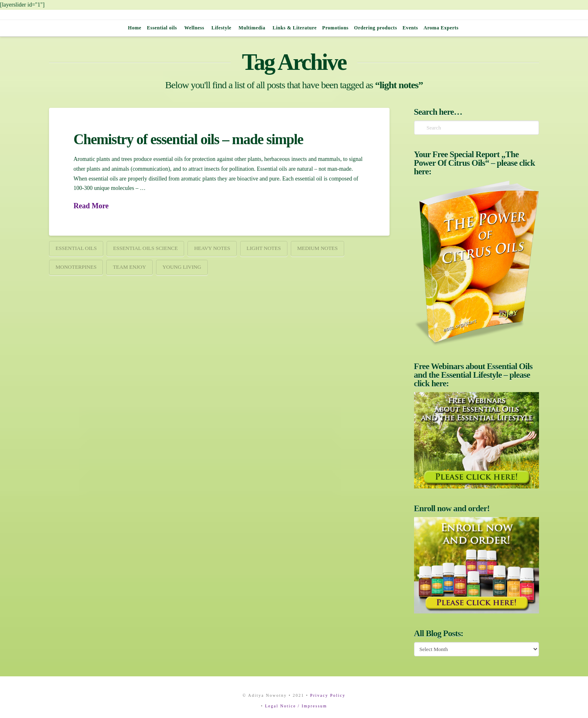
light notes (264, 248)
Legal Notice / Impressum (296, 706)
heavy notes (212, 248)
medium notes (317, 248)
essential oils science (145, 248)
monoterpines (76, 267)
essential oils (76, 248)
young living (182, 267)
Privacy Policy (328, 695)
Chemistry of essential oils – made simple (188, 139)
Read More (91, 206)
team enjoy (129, 267)
